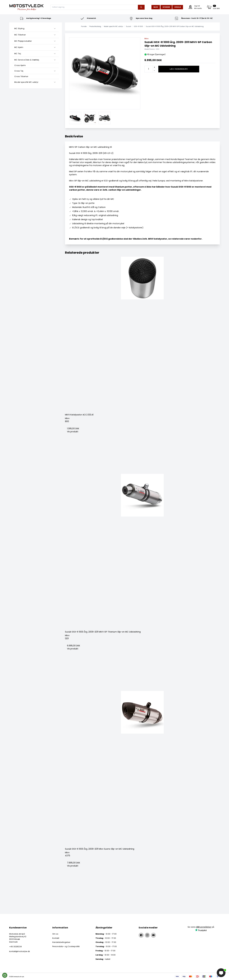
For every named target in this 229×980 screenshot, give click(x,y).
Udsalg (178, 7)
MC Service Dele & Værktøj (27, 60)
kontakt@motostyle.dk (19, 951)
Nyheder (166, 7)
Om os (55, 934)
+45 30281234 (15, 947)
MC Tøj (18, 54)
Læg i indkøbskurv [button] (179, 69)
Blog (156, 7)
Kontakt (56, 938)
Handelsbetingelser (61, 942)
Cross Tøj (19, 71)
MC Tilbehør (20, 35)
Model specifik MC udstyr (26, 82)
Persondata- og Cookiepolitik (66, 946)
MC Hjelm (19, 47)
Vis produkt (73, 432)
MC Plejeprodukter (23, 41)
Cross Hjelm (20, 65)
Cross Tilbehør (21, 76)
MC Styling (19, 28)
